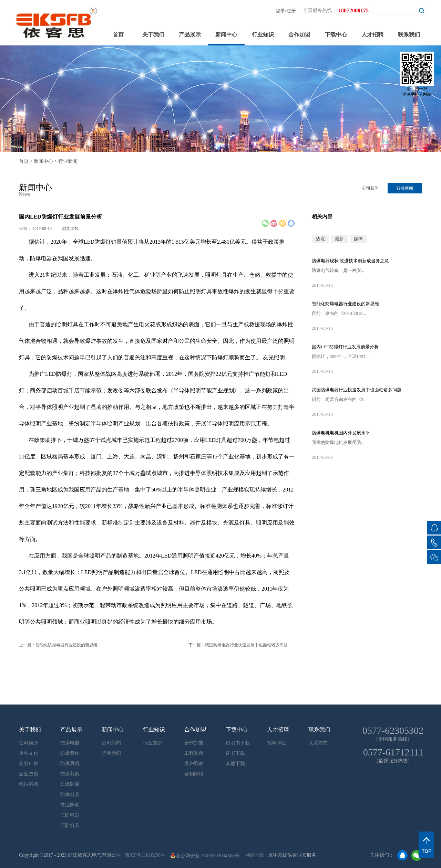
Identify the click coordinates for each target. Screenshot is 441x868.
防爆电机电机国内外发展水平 (341, 433)
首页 (118, 35)
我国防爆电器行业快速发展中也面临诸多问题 (357, 390)
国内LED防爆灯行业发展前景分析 (345, 347)
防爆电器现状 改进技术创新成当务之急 (350, 261)
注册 (291, 11)
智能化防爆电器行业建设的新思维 (345, 304)
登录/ (281, 11)
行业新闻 (68, 161)
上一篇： (58, 645)
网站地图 (254, 855)
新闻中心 (43, 161)
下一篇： (238, 645)
